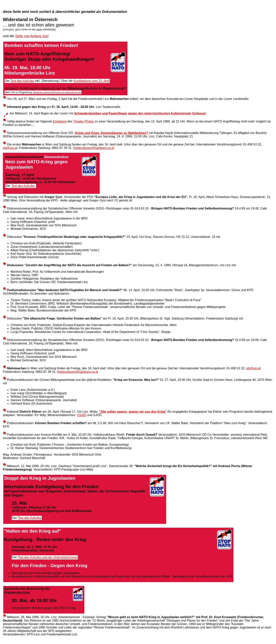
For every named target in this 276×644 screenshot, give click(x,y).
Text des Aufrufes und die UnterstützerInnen (48, 557)
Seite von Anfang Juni (32, 36)
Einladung (60, 121)
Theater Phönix (84, 121)
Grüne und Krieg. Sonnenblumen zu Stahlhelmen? (111, 133)
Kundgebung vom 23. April (92, 81)
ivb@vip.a (10, 148)
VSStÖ (82, 415)
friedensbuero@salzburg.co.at (94, 148)
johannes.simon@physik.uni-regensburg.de (57, 92)
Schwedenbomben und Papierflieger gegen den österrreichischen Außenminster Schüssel (140, 113)
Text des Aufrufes (22, 81)
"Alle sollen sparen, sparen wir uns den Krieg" (133, 412)
